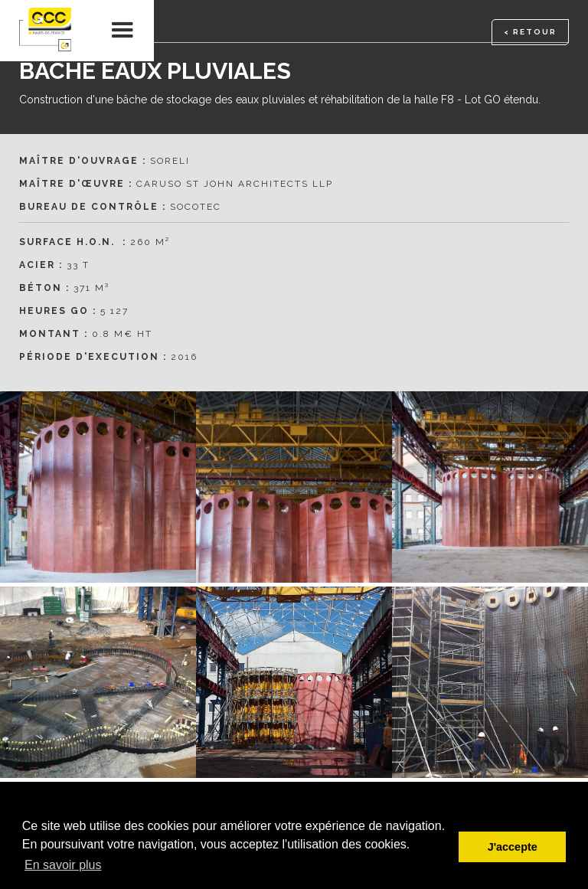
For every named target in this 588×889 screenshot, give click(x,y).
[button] (123, 31)
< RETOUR (530, 32)
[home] (46, 31)
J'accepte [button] (513, 847)
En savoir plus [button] (63, 865)
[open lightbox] (294, 487)
